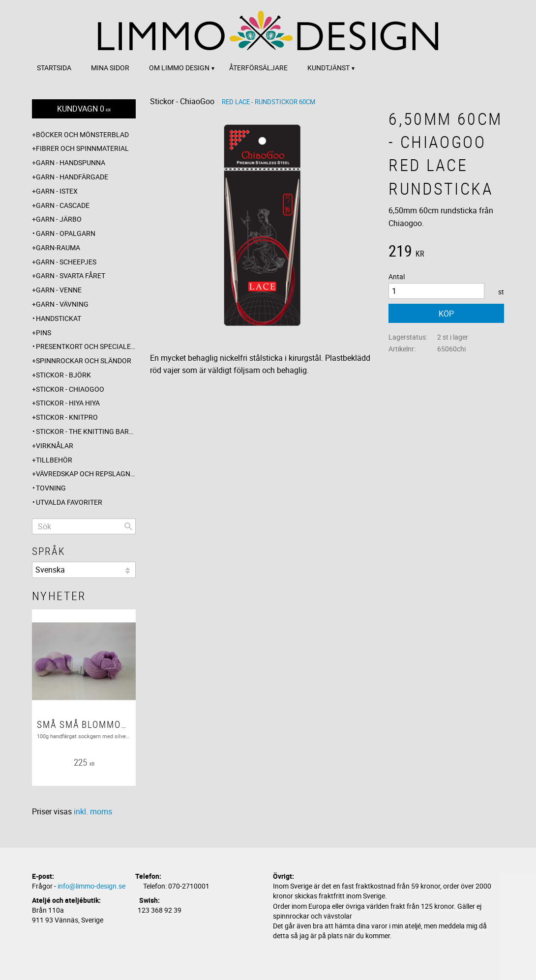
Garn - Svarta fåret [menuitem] (71, 275)
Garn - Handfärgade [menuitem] (72, 177)
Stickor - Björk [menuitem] (63, 375)
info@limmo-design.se (91, 886)
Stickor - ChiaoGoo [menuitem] (70, 389)
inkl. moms (93, 811)
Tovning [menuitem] (51, 488)
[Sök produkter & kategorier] (84, 526)
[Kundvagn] (84, 109)
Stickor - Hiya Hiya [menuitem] (68, 403)
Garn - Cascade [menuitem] (63, 205)
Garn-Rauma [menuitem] (58, 247)
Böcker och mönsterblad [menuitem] (82, 134)
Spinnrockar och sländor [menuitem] (84, 360)
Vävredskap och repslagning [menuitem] (86, 474)
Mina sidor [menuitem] (110, 68)
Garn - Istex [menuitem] (57, 191)
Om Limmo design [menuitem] (179, 68)
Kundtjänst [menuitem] (328, 68)
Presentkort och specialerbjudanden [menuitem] (86, 346)
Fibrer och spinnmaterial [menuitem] (82, 148)
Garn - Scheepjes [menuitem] (66, 262)
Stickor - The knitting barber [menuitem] (86, 431)
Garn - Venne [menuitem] (59, 290)
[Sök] (128, 526)
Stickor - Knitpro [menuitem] (67, 417)
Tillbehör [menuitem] (54, 460)
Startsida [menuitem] (54, 68)
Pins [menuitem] (44, 332)
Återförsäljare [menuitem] (258, 68)
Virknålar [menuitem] (55, 446)
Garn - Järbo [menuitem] (59, 219)
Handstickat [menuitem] (59, 318)
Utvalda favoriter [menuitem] (69, 502)
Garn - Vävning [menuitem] (62, 304)
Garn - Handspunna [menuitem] (71, 162)
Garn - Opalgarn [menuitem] (66, 233)
